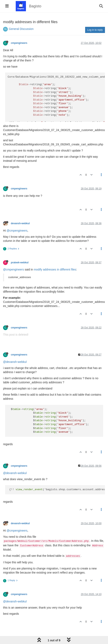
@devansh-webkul (15, 362)
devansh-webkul (20, 223)
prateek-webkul (20, 263)
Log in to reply (95, 30)
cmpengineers (19, 43)
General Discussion (21, 29)
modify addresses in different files (55, 269)
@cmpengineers (17, 231)
